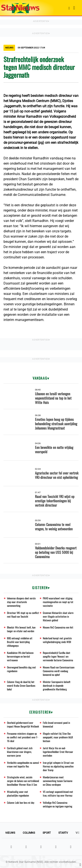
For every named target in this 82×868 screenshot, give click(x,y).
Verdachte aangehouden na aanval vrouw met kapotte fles (23, 764)
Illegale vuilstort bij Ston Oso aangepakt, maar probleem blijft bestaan (58, 737)
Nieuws (10, 833)
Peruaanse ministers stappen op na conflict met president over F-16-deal (23, 737)
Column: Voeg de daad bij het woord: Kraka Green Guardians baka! (21, 685)
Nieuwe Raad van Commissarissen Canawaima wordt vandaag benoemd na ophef (59, 671)
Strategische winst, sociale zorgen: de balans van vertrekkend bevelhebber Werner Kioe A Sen (23, 781)
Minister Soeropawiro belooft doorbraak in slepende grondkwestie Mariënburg (57, 685)
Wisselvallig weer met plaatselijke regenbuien (18, 794)
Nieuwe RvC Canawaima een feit (58, 627)
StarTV (63, 833)
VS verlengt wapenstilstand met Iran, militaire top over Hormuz (58, 794)
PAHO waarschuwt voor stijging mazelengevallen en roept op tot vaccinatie (58, 602)
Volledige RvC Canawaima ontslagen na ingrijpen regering (58, 804)
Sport (47, 833)
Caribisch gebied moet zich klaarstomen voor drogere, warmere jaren (20, 752)
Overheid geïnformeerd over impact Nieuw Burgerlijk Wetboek (23, 724)
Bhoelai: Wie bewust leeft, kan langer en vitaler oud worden (21, 629)
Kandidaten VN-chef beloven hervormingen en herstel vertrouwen (20, 656)
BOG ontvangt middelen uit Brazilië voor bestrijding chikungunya (20, 642)
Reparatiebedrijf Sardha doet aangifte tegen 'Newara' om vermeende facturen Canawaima (58, 656)
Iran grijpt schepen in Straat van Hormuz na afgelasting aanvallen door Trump (58, 766)
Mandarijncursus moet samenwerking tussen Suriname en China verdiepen (58, 781)
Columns (29, 833)
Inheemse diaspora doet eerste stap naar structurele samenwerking (21, 602)
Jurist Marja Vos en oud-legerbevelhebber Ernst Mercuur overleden (58, 752)
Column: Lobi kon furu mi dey (21, 803)
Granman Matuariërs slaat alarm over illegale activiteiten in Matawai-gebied (58, 616)
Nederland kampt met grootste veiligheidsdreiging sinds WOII (57, 640)
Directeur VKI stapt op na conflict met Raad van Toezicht (23, 615)
